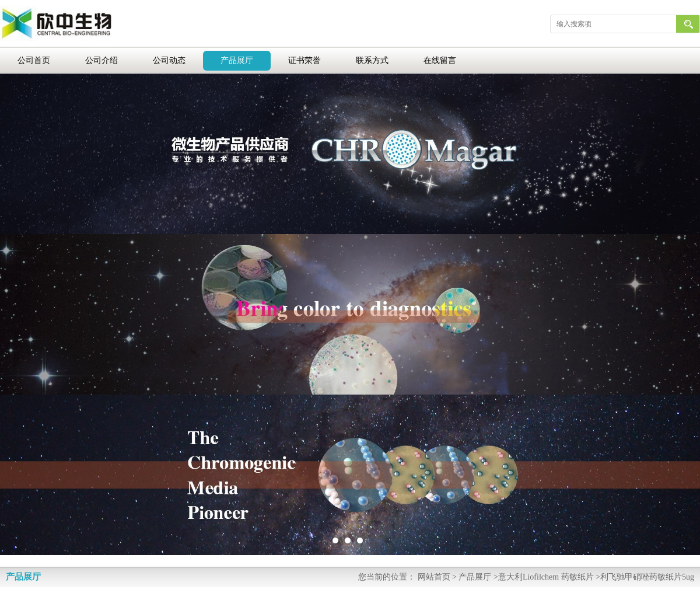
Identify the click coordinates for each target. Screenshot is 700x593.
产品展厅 (237, 60)
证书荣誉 (304, 60)
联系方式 (372, 60)
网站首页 (434, 577)
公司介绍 (101, 60)
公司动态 (169, 60)
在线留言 (440, 60)
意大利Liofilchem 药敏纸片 (546, 577)
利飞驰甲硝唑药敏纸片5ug (647, 577)
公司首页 (34, 60)
